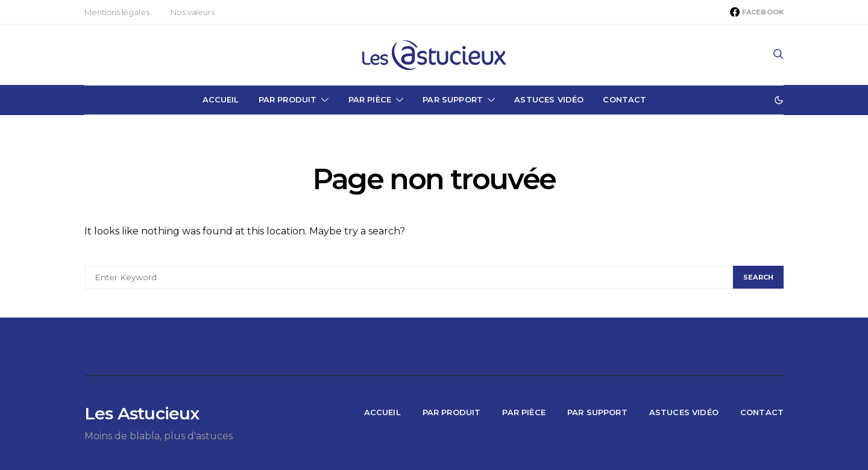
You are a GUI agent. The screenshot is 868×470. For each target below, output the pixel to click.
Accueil (221, 99)
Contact (624, 99)
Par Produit (288, 99)
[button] (779, 100)
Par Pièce (370, 99)
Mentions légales (117, 12)
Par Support (453, 99)
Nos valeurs (192, 12)
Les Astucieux (142, 413)
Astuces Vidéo (549, 99)
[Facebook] (757, 12)
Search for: (106, 256)
